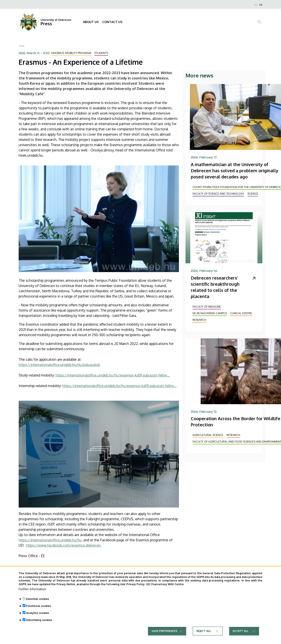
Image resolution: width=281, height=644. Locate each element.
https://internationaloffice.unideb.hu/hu (50, 540)
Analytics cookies (38, 618)
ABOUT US (91, 22)
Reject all (204, 636)
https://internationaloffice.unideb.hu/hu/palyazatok (59, 365)
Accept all (240, 636)
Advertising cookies (39, 625)
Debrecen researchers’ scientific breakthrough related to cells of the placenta (215, 287)
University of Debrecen (56, 20)
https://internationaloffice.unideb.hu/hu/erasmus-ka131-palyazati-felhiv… (113, 375)
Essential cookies (38, 604)
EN (261, 5)
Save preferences (164, 636)
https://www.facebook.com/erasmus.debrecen (63, 545)
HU (256, 5)
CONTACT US (112, 22)
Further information (32, 594)
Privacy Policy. (136, 589)
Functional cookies (39, 611)
